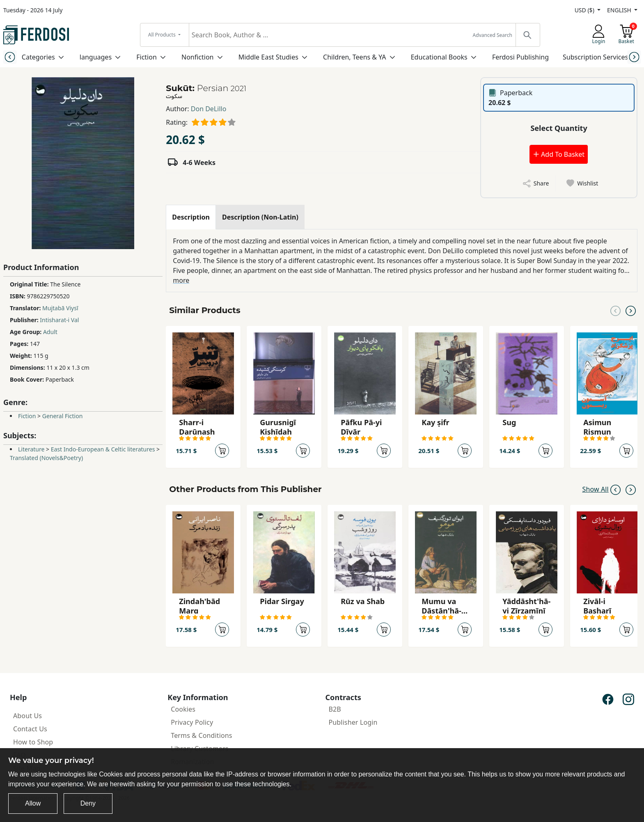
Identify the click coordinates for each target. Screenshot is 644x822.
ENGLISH (620, 10)
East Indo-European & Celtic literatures (103, 449)
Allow (33, 803)
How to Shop (33, 742)
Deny (88, 803)
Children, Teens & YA (354, 57)
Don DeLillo (209, 109)
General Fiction (63, 416)
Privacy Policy (192, 722)
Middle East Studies (268, 57)
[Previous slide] (10, 57)
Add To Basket (559, 154)
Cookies (183, 709)
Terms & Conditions (201, 735)
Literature (31, 449)
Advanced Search (493, 35)
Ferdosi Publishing (520, 57)
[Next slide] (634, 57)
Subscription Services (595, 57)
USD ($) (585, 10)
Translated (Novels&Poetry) (46, 458)
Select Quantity (559, 128)
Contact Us (30, 729)
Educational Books (439, 57)
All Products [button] (163, 35)
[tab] (191, 217)
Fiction (147, 57)
